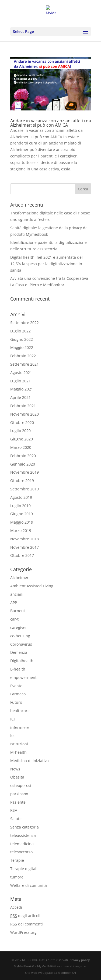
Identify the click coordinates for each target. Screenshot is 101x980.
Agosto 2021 (21, 373)
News (15, 769)
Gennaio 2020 (23, 464)
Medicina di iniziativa (29, 761)
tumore (17, 877)
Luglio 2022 (20, 331)
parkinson (19, 794)
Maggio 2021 (22, 389)
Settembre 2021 (25, 364)
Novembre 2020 (25, 414)
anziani (17, 594)
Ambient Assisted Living (32, 586)
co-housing (20, 636)
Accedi (16, 907)
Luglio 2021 (20, 381)
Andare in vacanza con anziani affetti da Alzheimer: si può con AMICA (51, 123)
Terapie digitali (24, 869)
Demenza (19, 652)
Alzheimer (19, 577)
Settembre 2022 (25, 323)
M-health (18, 752)
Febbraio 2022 (23, 356)
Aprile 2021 (20, 397)
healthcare (20, 711)
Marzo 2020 (21, 447)
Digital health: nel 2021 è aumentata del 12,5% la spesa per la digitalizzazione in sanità (46, 264)
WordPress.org (23, 932)
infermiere (20, 727)
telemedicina (22, 844)
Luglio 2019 (20, 506)
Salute (16, 819)
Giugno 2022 (22, 339)
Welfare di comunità (29, 885)
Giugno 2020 (22, 439)
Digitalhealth (22, 661)
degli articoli (25, 916)
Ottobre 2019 (22, 481)
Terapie (17, 860)
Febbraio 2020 (23, 456)
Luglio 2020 (20, 431)
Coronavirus (21, 644)
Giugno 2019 (22, 514)
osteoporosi (21, 785)
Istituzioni (19, 744)
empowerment (23, 677)
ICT (13, 719)
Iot (13, 735)
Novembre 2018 (25, 539)
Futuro (16, 702)
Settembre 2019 (25, 489)
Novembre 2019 (25, 472)
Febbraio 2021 (23, 406)
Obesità (17, 777)
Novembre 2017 (25, 547)
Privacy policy (80, 960)
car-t (14, 619)
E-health (18, 669)
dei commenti (27, 924)
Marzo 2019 (21, 531)
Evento (16, 686)
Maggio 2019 (22, 522)
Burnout (18, 611)
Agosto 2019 (21, 497)
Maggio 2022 (22, 347)
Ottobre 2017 (22, 555)
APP (14, 603)
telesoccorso (21, 852)
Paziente (18, 802)
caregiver (19, 627)
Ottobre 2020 (22, 422)
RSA (14, 810)
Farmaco (18, 694)
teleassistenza (23, 835)
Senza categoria (25, 827)
